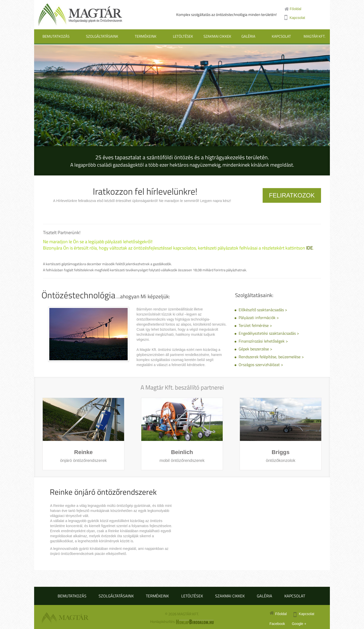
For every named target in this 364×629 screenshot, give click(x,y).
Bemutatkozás (56, 36)
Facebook (277, 624)
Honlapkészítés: (182, 622)
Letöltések (183, 36)
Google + (299, 624)
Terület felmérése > (255, 325)
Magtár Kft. (314, 36)
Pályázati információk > (259, 318)
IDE (309, 248)
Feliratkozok (292, 195)
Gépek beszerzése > (255, 349)
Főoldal (293, 9)
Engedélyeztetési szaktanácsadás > (269, 333)
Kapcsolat (281, 36)
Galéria (248, 36)
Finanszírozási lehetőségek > (263, 341)
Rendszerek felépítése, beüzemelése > (271, 357)
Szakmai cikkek (217, 36)
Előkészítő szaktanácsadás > (263, 310)
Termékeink (146, 36)
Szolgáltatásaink (102, 36)
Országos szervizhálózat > (261, 365)
